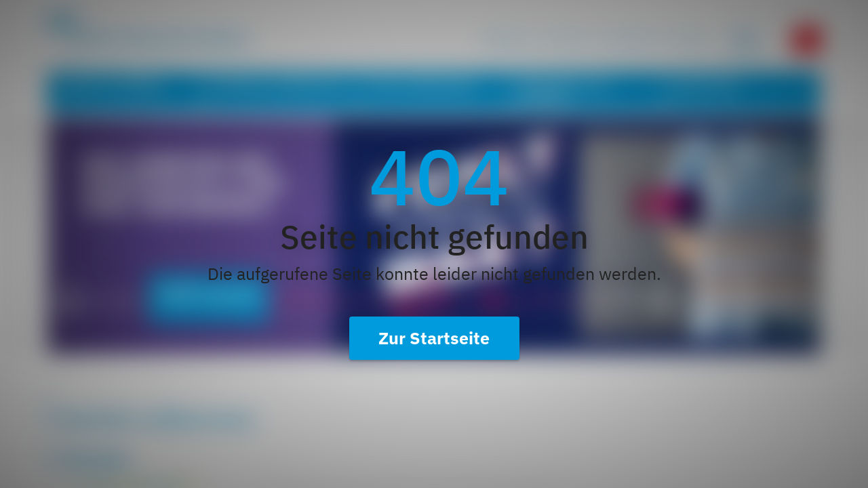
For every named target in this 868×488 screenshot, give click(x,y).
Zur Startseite (434, 338)
